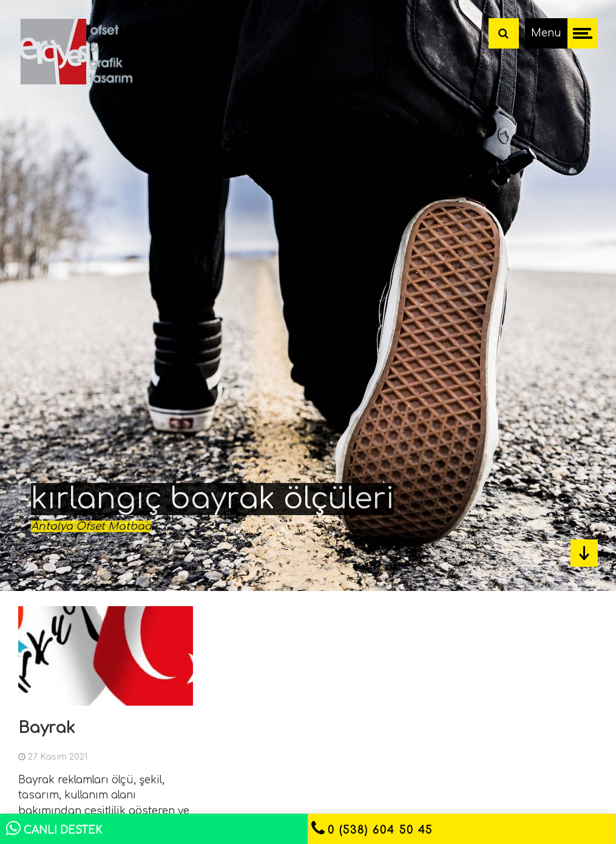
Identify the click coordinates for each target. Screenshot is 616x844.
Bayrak (47, 728)
